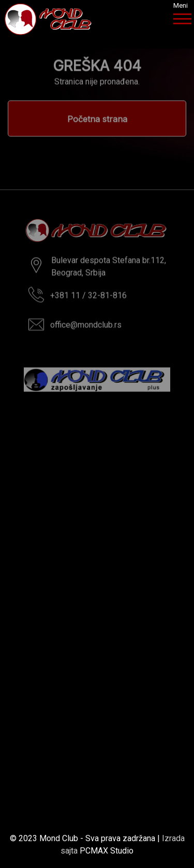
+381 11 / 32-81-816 (88, 297)
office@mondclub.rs (86, 327)
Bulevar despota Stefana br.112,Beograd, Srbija (109, 268)
